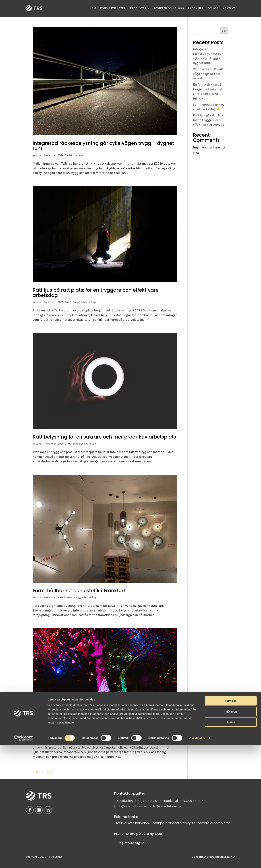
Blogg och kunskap (84, 302)
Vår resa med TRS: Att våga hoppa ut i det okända (208, 74)
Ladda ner (196, 8)
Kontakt (229, 8)
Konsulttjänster (113, 8)
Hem (93, 8)
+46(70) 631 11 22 (192, 801)
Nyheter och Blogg (169, 8)
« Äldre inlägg (43, 772)
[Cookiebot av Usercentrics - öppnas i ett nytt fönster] (23, 861)
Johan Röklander (46, 155)
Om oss (213, 8)
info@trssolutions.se (131, 806)
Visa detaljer (197, 861)
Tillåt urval (231, 834)
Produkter (138, 8)
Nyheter (78, 155)
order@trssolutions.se (165, 806)
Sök (224, 31)
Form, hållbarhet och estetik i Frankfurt (79, 591)
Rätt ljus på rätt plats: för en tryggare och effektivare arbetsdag (96, 293)
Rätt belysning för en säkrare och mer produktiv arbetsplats (104, 437)
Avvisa (231, 845)
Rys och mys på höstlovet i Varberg (75, 732)
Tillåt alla (231, 824)
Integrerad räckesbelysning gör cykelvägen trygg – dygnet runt (103, 146)
